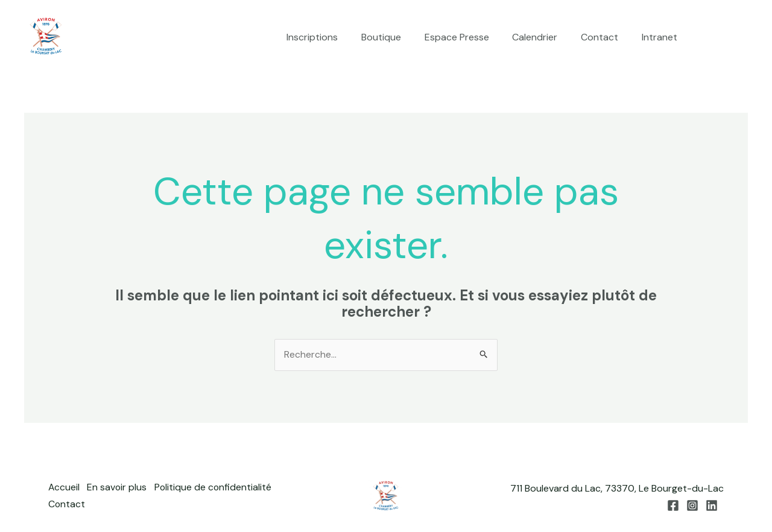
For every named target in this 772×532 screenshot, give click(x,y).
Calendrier (545, 37)
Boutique (399, 37)
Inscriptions (334, 37)
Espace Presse (471, 37)
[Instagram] (724, 38)
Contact (606, 37)
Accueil (64, 488)
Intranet (661, 37)
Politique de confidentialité (218, 488)
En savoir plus (119, 488)
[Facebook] (706, 38)
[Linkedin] (742, 38)
